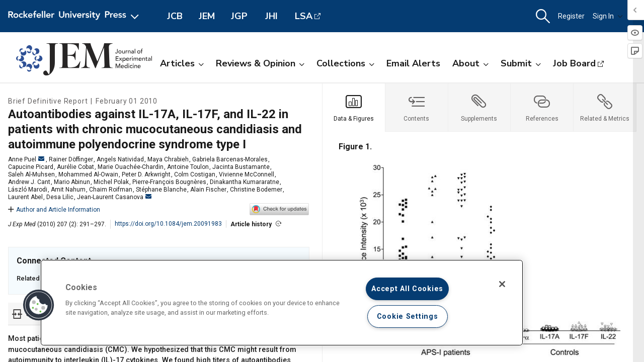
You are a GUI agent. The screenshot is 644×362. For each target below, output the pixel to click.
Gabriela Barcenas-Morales (230, 159)
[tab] (354, 108)
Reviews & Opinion (260, 63)
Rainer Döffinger (71, 159)
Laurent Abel (25, 197)
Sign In (608, 16)
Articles (182, 63)
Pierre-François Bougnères (169, 182)
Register (571, 16)
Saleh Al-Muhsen (31, 174)
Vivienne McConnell (247, 174)
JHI (271, 16)
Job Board (574, 63)
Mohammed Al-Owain (88, 174)
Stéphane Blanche (161, 190)
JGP (239, 16)
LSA (304, 16)
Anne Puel (26, 159)
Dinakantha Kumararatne (245, 182)
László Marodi (28, 190)
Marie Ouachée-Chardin (131, 167)
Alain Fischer (208, 190)
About (470, 63)
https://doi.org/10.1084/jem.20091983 (168, 224)
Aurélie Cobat (75, 167)
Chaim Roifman (111, 190)
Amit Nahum (68, 190)
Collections (345, 63)
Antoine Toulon (188, 167)
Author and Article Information (54, 210)
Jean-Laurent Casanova (114, 197)
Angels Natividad (120, 159)
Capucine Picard (31, 167)
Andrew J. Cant (29, 182)
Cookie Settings (408, 316)
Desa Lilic (60, 197)
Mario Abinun (72, 182)
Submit (521, 63)
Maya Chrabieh (168, 159)
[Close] (502, 284)
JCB (175, 16)
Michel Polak (111, 182)
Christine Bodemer (256, 190)
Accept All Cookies (407, 289)
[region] (282, 303)
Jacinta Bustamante (241, 167)
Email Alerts (413, 63)
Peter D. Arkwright (146, 174)
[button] (543, 16)
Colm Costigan (195, 174)
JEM (207, 16)
